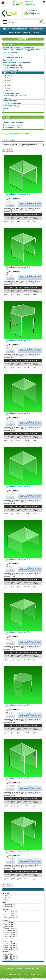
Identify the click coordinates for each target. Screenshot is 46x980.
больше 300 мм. (11, 960)
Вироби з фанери (10, 52)
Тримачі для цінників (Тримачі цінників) (19, 47)
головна (5, 133)
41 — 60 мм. (10, 925)
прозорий (9, 905)
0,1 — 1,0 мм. (10, 912)
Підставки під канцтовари (33, 975)
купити (10, 205)
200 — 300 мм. (10, 945)
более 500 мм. (10, 936)
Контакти (36, 33)
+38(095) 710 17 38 (17, 979)
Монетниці (10, 968)
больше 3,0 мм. (11, 918)
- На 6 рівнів (8, 88)
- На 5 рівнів (8, 85)
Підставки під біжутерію (13, 65)
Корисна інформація (23, 33)
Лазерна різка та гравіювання (15, 120)
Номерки (19, 968)
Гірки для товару (10, 73)
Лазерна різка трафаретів (13, 122)
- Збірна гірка (8, 91)
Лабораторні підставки (12, 103)
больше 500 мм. (11, 949)
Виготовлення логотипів (13, 125)
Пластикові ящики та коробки (15, 96)
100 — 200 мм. (10, 943)
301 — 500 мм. (10, 934)
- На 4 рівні (7, 83)
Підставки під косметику (13, 68)
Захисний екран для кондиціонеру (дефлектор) (22, 50)
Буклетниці (7, 60)
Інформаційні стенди (11, 106)
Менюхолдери (9, 55)
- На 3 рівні (7, 80)
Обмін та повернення (19, 29)
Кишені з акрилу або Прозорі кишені (17, 63)
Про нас (6, 29)
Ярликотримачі (9, 111)
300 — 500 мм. (10, 947)
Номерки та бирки (10, 101)
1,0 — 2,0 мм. (10, 914)
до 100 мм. (9, 941)
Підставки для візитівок (12, 57)
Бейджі (6, 108)
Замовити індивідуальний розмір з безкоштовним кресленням (30, 204)
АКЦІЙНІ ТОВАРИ (23, 39)
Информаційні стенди (32, 968)
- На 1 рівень (8, 75)
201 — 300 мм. (10, 932)
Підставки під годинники (13, 975)
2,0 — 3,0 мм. (10, 916)
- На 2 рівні (7, 78)
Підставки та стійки (11, 70)
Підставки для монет (11, 93)
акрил (8, 896)
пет (7, 898)
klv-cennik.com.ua (27, 979)
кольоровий (9, 907)
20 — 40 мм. (10, 923)
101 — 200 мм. (10, 930)
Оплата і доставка (36, 29)
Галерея (10, 33)
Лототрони (7, 98)
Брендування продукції (12, 127)
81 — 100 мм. (10, 928)
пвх (7, 900)
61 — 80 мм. (10, 927)
